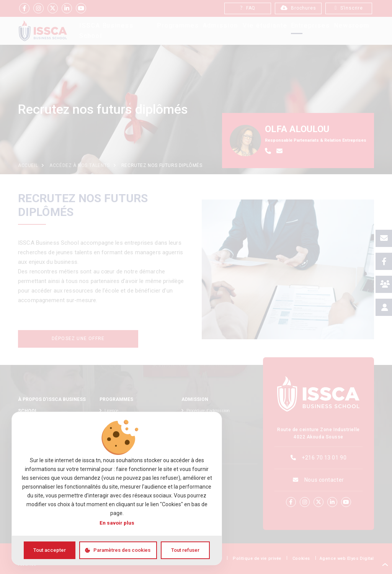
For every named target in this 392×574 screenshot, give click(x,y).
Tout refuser (185, 550)
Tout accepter (50, 550)
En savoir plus (117, 523)
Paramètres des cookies (122, 550)
